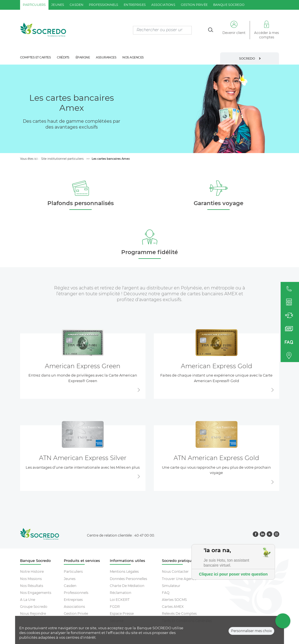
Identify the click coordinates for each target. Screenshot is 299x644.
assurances (106, 57)
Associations (74, 607)
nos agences (133, 57)
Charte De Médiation (127, 586)
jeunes (58, 5)
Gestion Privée (76, 614)
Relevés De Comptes (179, 614)
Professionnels (76, 593)
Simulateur (171, 586)
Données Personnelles (128, 579)
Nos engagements (36, 593)
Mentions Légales (124, 572)
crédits (63, 57)
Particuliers (73, 572)
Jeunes (70, 579)
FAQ (166, 593)
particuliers (34, 5)
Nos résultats (32, 586)
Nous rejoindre (33, 614)
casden (76, 5)
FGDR (115, 607)
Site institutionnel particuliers (62, 159)
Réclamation (121, 593)
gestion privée (194, 5)
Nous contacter (175, 572)
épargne (83, 57)
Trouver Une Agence (179, 579)
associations (163, 5)
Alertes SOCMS (174, 600)
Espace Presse (122, 614)
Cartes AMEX (173, 607)
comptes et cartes (36, 57)
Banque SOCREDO (229, 5)
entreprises (135, 5)
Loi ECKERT (120, 600)
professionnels (104, 5)
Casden (70, 586)
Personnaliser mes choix (251, 633)
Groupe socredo (34, 607)
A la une (28, 600)
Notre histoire (32, 572)
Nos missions (31, 579)
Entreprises (73, 600)
